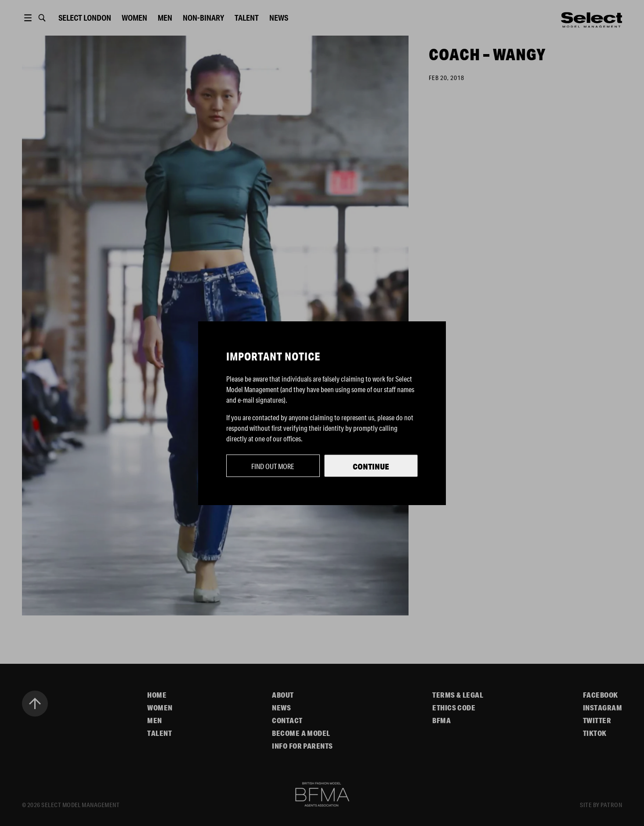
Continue (371, 466)
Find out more (273, 466)
